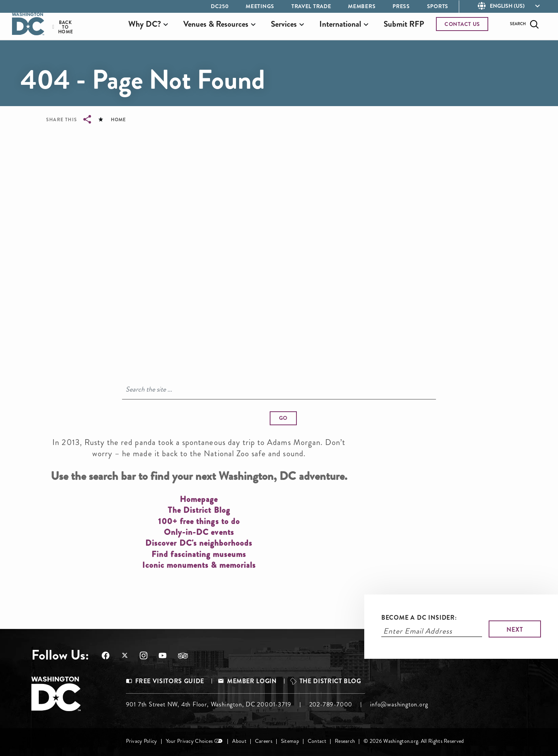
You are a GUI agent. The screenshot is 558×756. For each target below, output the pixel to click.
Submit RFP (404, 28)
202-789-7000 (331, 704)
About (239, 741)
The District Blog (330, 681)
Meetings (260, 6)
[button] (283, 418)
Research (345, 741)
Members (362, 6)
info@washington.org (399, 704)
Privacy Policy (142, 741)
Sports (438, 6)
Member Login (252, 681)
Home (118, 120)
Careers (264, 741)
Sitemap (290, 741)
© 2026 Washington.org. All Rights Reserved (414, 741)
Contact (317, 741)
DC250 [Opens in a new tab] (220, 6)
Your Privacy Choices (189, 741)
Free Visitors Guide (170, 681)
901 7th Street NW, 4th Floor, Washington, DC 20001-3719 (209, 704)
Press (401, 6)
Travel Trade (311, 6)
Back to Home (60, 31)
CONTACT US (462, 28)
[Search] (279, 390)
